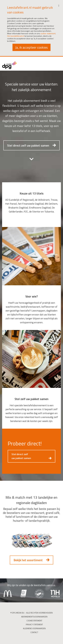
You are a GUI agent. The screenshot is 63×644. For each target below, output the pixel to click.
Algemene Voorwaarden (34, 628)
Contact (34, 632)
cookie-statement (48, 33)
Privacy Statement (34, 625)
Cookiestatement (34, 621)
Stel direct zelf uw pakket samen (28, 145)
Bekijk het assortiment (28, 560)
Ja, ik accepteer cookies (31, 47)
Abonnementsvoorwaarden (34, 617)
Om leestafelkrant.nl (16, 36)
